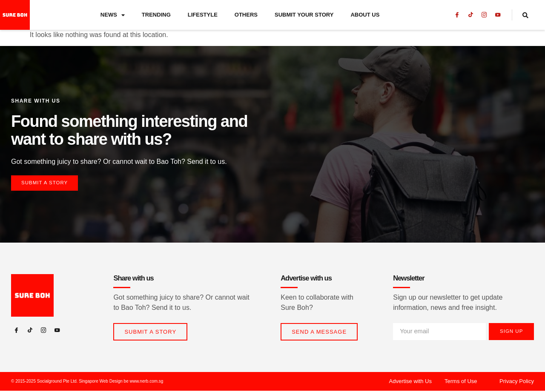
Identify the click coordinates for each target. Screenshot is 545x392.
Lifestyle (203, 15)
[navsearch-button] (531, 15)
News (113, 15)
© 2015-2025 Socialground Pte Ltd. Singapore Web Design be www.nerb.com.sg (87, 382)
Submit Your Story (304, 15)
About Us (365, 15)
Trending (156, 15)
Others (246, 15)
